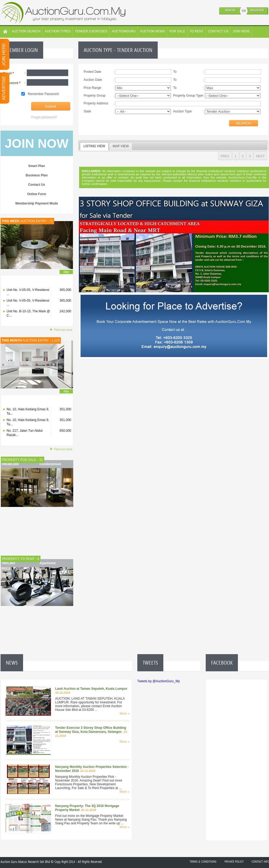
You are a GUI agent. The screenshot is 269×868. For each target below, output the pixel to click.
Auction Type (183, 111)
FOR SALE (177, 31)
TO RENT (197, 31)
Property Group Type (188, 96)
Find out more (61, 330)
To (175, 72)
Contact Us (37, 185)
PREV (225, 156)
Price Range (93, 88)
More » (125, 714)
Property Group (95, 96)
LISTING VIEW (94, 146)
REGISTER (257, 10)
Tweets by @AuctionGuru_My (159, 681)
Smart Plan (37, 166)
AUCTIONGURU (124, 31)
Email (9, 73)
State (87, 111)
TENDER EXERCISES (91, 31)
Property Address (96, 103)
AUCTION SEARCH (26, 31)
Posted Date (93, 72)
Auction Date (93, 80)
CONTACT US (218, 31)
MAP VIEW (121, 146)
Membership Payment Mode (37, 203)
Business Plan (36, 175)
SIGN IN (230, 10)
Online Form (37, 194)
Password (12, 83)
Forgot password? (44, 117)
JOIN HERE (241, 31)
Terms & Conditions (203, 862)
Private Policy (234, 862)
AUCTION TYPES (58, 31)
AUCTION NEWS (152, 31)
